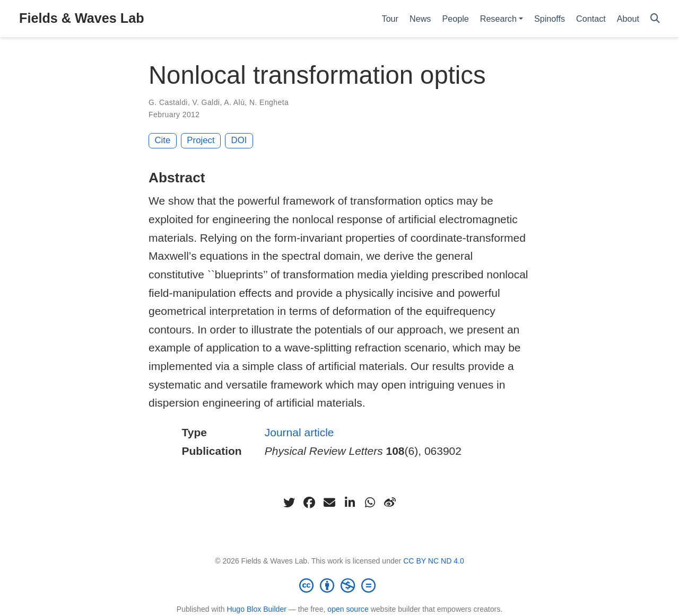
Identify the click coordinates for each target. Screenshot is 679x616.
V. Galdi (206, 102)
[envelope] (329, 503)
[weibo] (390, 503)
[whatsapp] (370, 503)
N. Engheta (269, 102)
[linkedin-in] (350, 503)
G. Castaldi (168, 102)
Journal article (299, 432)
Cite (163, 140)
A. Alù (234, 102)
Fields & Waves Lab (82, 18)
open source (348, 609)
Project (201, 140)
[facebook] (309, 503)
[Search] (655, 19)
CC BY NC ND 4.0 (434, 561)
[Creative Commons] (339, 585)
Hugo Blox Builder (256, 609)
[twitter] (289, 503)
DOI (239, 140)
